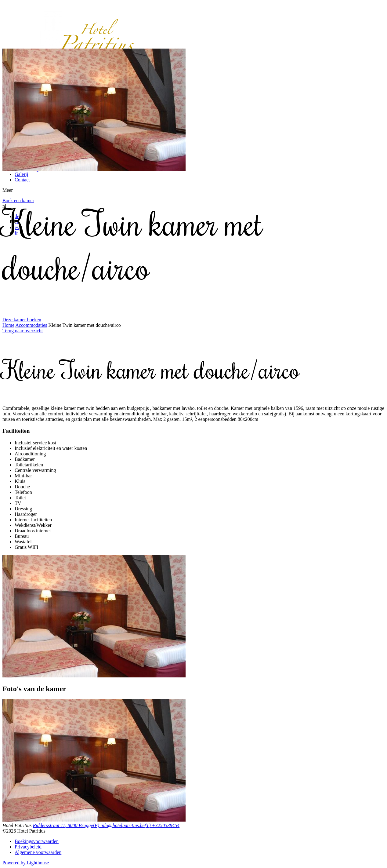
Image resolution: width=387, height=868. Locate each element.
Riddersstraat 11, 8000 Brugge (63, 825)
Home (8, 325)
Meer (8, 190)
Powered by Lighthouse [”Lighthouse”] (26, 863)
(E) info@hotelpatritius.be (119, 825)
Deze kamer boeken (22, 320)
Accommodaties (31, 325)
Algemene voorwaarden (38, 852)
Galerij (21, 174)
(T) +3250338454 (162, 825)
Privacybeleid (28, 847)
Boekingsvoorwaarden (37, 841)
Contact (22, 180)
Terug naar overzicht (23, 331)
